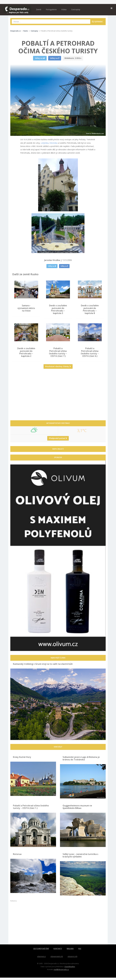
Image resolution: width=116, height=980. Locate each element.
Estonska (53, 143)
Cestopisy (76, 9)
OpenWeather (70, 969)
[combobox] (51, 22)
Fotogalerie (51, 9)
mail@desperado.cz (61, 972)
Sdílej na (52, 266)
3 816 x (73, 58)
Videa (64, 9)
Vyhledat (97, 21)
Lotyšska (45, 143)
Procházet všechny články (58, 369)
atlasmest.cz (42, 959)
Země (39, 9)
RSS (80, 951)
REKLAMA (70, 951)
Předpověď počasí (58, 441)
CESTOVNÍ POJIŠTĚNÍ (41, 951)
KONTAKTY (58, 951)
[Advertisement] (58, 399)
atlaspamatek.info (57, 959)
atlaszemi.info (72, 959)
